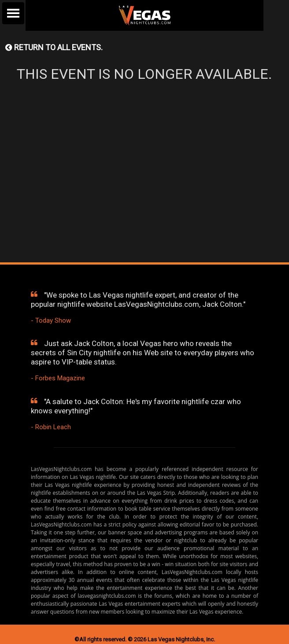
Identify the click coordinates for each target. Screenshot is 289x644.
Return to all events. (54, 47)
